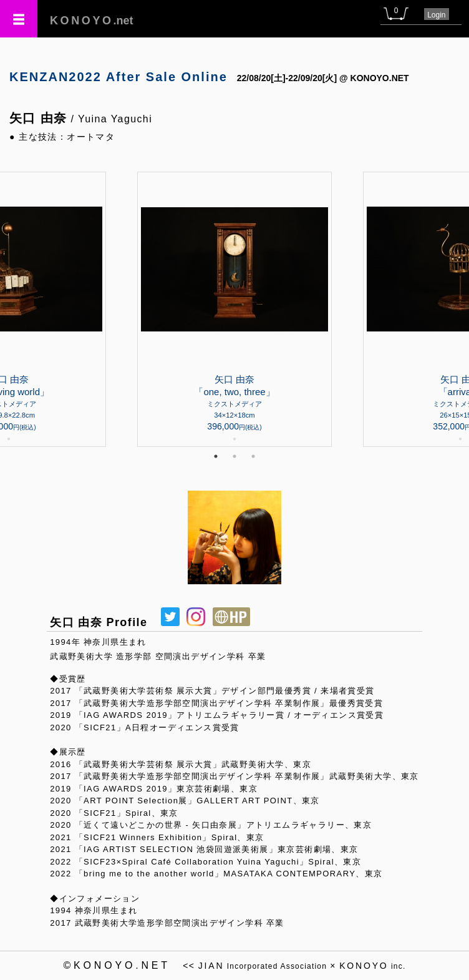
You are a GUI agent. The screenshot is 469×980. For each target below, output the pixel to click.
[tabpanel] (234, 309)
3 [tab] (253, 456)
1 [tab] (216, 456)
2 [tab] (234, 456)
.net (92, 21)
